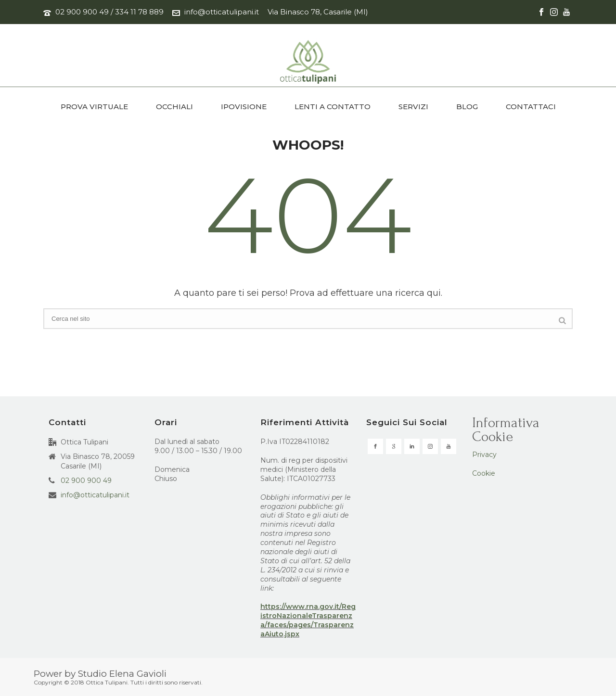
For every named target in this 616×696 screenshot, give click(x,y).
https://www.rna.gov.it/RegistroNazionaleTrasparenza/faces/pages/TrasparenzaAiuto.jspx (308, 620)
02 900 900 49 (86, 481)
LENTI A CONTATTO (333, 107)
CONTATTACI (531, 107)
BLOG (467, 107)
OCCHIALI (174, 107)
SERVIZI (413, 107)
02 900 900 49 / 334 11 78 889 (109, 12)
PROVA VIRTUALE (94, 107)
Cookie (484, 473)
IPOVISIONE (244, 107)
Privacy (484, 455)
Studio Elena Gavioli (122, 674)
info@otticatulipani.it (222, 12)
